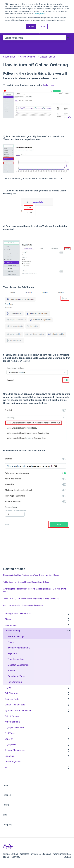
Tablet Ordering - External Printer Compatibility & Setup (26, 582)
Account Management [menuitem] (15, 750)
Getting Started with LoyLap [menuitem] (18, 614)
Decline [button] (43, 26)
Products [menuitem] (7, 795)
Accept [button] (31, 26)
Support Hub (9, 57)
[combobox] (34, 38)
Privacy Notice (40, 14)
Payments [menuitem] (12, 654)
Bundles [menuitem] (11, 671)
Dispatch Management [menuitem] (18, 665)
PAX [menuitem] (7, 767)
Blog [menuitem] (5, 815)
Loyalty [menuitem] (8, 688)
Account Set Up (48, 57)
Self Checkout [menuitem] (11, 693)
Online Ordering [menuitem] (12, 631)
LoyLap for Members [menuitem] (14, 728)
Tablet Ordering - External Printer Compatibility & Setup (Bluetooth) (31, 598)
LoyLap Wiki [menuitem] (10, 745)
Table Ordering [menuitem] (15, 682)
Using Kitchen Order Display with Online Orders (23, 605)
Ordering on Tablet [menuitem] (16, 676)
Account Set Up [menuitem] (16, 636)
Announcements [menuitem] (12, 722)
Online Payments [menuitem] (13, 762)
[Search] (68, 38)
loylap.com (49, 85)
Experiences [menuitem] (11, 625)
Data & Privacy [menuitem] (12, 716)
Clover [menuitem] (11, 642)
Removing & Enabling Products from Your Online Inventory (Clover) (31, 575)
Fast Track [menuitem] (10, 733)
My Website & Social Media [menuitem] (18, 710)
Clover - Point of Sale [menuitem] (15, 705)
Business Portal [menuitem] (12, 699)
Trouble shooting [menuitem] (16, 659)
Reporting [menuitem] (9, 756)
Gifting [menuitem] (8, 619)
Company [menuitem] (7, 825)
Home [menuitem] (6, 785)
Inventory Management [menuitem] (19, 648)
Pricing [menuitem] (6, 805)
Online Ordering (28, 57)
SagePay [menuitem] (9, 739)
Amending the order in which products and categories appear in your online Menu (35, 590)
